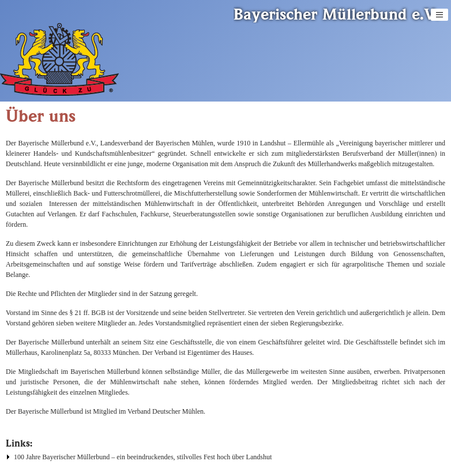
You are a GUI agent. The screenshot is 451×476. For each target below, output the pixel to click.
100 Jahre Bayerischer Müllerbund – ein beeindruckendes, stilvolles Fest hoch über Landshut (143, 457)
